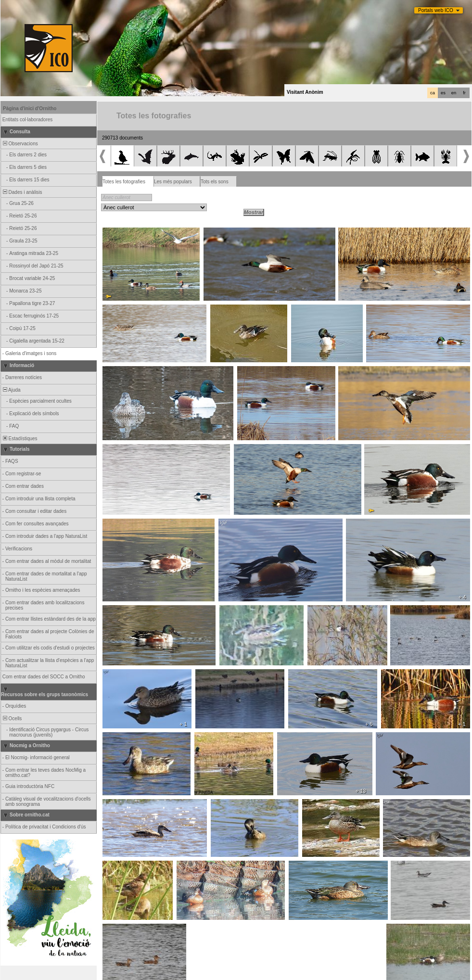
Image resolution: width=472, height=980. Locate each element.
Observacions (20, 144)
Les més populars (173, 182)
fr (464, 93)
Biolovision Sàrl (209, 973)
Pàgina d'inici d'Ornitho (30, 108)
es (443, 93)
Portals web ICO (436, 10)
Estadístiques (19, 439)
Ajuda (11, 390)
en (454, 93)
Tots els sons (215, 182)
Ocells (12, 719)
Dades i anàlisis (22, 192)
